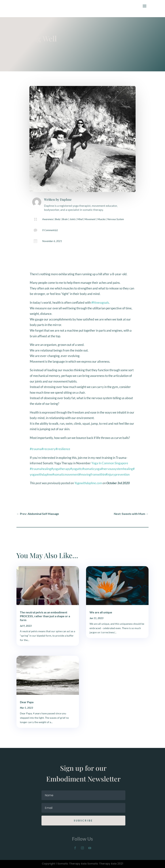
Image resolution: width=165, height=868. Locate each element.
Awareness (48, 219)
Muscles (101, 219)
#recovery (49, 449)
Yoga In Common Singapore (110, 463)
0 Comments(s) (50, 230)
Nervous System (116, 219)
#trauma (36, 449)
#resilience (63, 449)
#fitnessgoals (100, 303)
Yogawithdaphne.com (88, 483)
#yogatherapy (61, 469)
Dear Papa (27, 702)
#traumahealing (40, 469)
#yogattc (76, 469)
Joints (72, 219)
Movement (90, 219)
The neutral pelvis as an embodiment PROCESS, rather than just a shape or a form (45, 616)
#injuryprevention (117, 474)
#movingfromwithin (92, 474)
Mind (80, 219)
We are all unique (101, 612)
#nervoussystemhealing (117, 469)
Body (58, 219)
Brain (65, 219)
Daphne (66, 199)
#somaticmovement (66, 474)
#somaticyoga (92, 469)
